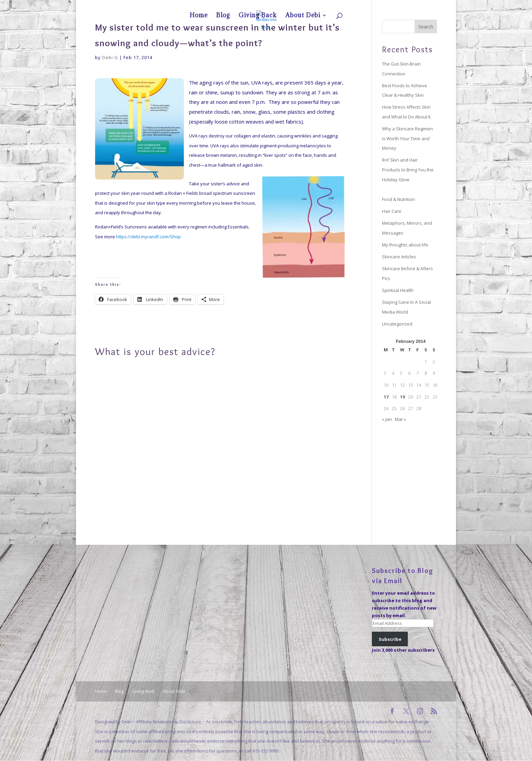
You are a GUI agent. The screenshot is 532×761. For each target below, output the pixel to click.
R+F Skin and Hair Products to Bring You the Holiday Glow (408, 170)
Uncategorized (397, 324)
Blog (378, 5)
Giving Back (397, 5)
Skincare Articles (399, 257)
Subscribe (390, 639)
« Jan (387, 419)
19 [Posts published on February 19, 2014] (402, 397)
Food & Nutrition (398, 199)
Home (363, 5)
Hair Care (392, 211)
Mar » (401, 419)
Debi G (110, 57)
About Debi (421, 5)
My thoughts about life (405, 245)
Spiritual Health (398, 290)
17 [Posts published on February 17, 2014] (386, 397)
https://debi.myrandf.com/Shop (148, 237)
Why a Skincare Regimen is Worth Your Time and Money (407, 138)
